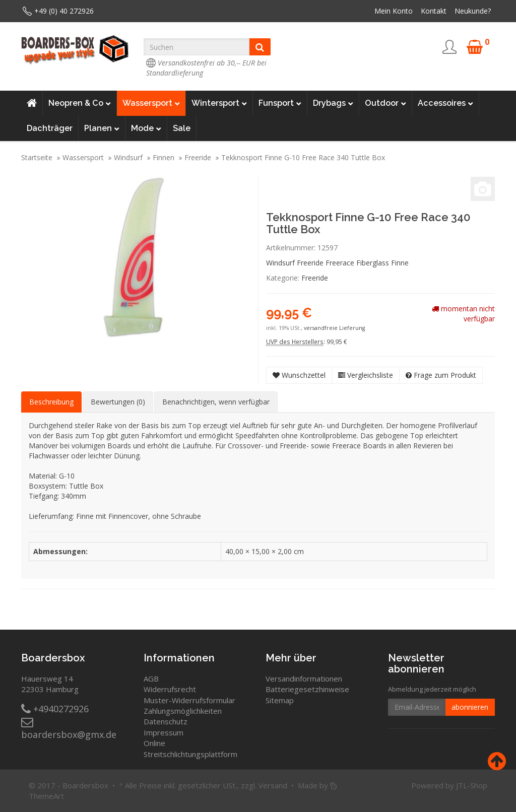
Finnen (164, 157)
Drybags (333, 103)
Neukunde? (473, 11)
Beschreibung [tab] (51, 402)
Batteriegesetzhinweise (307, 689)
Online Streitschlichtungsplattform (190, 748)
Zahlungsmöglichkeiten (183, 711)
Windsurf (128, 157)
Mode (146, 128)
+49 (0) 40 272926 (64, 11)
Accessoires (445, 103)
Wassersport (151, 103)
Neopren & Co (80, 103)
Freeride (198, 157)
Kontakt (434, 11)
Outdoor (385, 103)
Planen (102, 128)
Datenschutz (166, 721)
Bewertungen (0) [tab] (118, 402)
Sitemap (280, 700)
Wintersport (219, 103)
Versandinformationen (304, 679)
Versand (273, 785)
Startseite (37, 157)
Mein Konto (394, 11)
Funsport (280, 103)
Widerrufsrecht (170, 689)
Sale (182, 128)
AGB (151, 679)
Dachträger (50, 128)
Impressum (164, 732)
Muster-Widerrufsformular (189, 700)
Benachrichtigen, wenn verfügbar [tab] (216, 402)
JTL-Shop (472, 785)
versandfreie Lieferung (334, 328)
